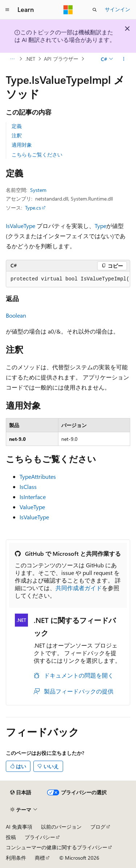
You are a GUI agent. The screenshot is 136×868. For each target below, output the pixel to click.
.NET (30, 59)
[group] (68, 279)
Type (100, 226)
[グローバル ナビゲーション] (7, 10)
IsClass (28, 487)
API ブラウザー (61, 59)
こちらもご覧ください (37, 154)
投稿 (11, 837)
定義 (17, 126)
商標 (40, 858)
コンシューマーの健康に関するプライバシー (57, 847)
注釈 (17, 135)
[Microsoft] (68, 10)
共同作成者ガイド (79, 588)
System (38, 190)
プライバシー (40, 837)
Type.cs (33, 208)
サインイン (118, 9)
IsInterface (33, 497)
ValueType (32, 507)
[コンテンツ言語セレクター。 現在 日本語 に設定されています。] (21, 792)
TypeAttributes (38, 476)
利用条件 (16, 858)
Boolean (16, 315)
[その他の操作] (124, 59)
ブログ (98, 827)
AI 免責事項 (19, 827)
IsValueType (20, 226)
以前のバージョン (61, 827)
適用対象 (22, 145)
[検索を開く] (95, 10)
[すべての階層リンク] (12, 59)
